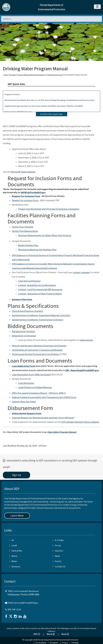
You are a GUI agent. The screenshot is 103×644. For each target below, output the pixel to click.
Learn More (17, 516)
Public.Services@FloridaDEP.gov (23, 603)
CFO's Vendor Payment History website (80, 422)
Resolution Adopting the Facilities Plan (37, 250)
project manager (82, 272)
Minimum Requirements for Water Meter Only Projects (45, 235)
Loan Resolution (26, 383)
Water (13, 561)
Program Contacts (12, 94)
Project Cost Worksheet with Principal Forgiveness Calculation (49, 209)
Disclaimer (54, 643)
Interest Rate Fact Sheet (24, 402)
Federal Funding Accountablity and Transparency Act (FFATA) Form (44, 397)
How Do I (58, 551)
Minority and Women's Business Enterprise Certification (39, 346)
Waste (13, 556)
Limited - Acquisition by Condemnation (37, 285)
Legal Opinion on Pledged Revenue (35, 387)
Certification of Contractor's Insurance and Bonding (37, 350)
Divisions (13, 75)
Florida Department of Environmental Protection (58, 640)
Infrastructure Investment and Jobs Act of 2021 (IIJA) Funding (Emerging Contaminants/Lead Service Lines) (49, 100)
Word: (51, 634)
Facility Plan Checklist (23, 227)
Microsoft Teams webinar (23, 172)
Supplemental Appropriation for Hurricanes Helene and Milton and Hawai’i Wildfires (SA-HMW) (44, 106)
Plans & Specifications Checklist (27, 311)
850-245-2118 (14, 609)
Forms (57, 545)
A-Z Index (58, 540)
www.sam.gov (87, 340)
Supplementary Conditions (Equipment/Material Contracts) (41, 315)
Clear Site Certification (29, 281)
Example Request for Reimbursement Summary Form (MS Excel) (43, 418)
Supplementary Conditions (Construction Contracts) (38, 320)
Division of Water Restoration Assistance (31, 75)
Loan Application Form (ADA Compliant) (32, 375)
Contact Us (59, 567)
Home (6, 75)
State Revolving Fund (55, 75)
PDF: (37, 634)
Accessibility (41, 643)
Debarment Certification (24, 336)
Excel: (65, 634)
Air (12, 540)
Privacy (65, 643)
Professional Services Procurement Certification (36, 354)
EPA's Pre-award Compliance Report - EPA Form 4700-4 (39, 393)
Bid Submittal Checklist (23, 331)
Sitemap (75, 643)
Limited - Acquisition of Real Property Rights (40, 294)
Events (57, 561)
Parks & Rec (16, 551)
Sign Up (17, 475)
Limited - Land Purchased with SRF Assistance (40, 289)
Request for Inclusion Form (25, 200)
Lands (13, 545)
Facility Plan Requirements (25, 231)
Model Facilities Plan (28, 245)
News (56, 556)
